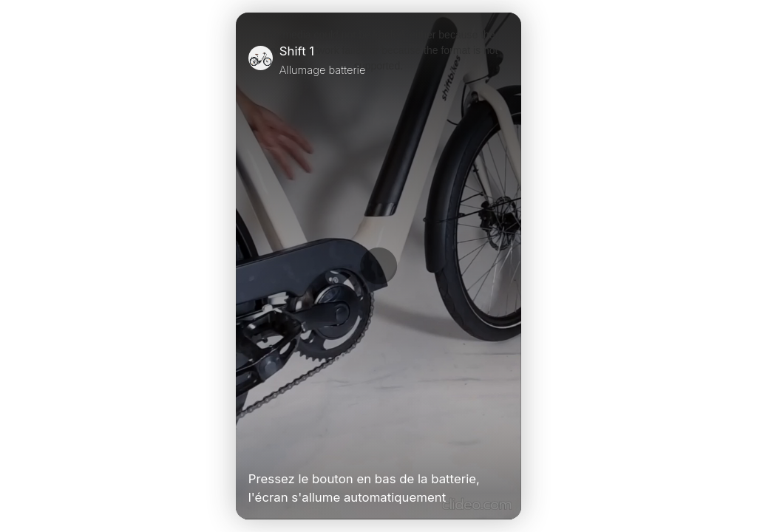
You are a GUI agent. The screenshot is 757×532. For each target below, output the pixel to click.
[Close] (503, 60)
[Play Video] (254, 448)
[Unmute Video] (503, 448)
